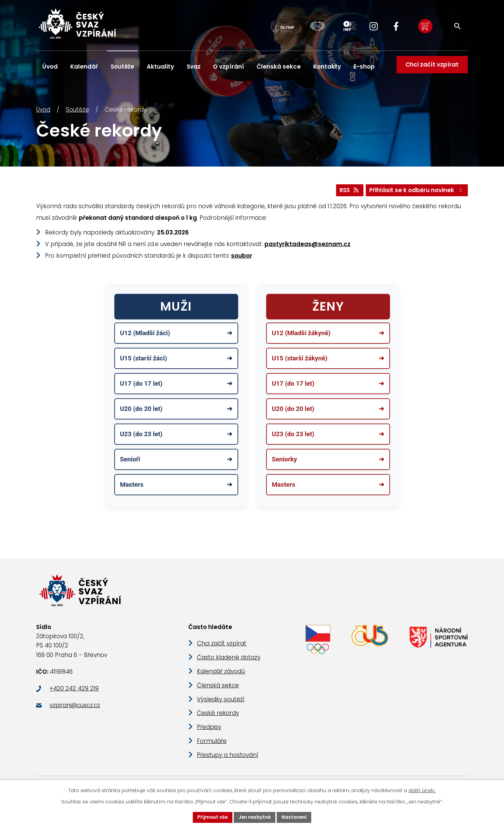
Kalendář (84, 67)
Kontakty (327, 67)
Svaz (194, 67)
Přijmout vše (212, 817)
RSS (349, 192)
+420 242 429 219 (74, 693)
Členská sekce (279, 67)
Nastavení (295, 817)
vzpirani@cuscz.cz (75, 710)
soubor (242, 258)
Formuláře (212, 746)
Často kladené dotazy (229, 662)
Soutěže (77, 112)
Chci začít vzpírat (432, 67)
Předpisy (209, 732)
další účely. (422, 790)
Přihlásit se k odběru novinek (417, 192)
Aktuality (160, 67)
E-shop (364, 67)
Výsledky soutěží (221, 704)
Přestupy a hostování (227, 760)
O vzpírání (228, 67)
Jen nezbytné (255, 817)
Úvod (43, 112)
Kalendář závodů (221, 676)
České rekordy (218, 718)
